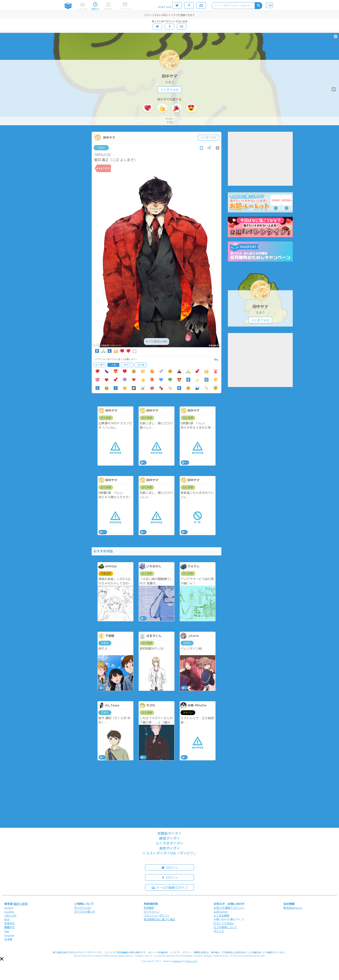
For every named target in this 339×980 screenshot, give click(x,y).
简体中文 (10, 923)
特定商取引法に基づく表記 (159, 919)
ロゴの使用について (225, 927)
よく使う (100, 365)
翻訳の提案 (21, 904)
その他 (141, 365)
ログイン (169, 867)
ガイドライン (152, 912)
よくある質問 (221, 916)
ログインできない (224, 923)
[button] (2, 959)
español (9, 912)
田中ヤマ (169, 76)
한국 (7, 919)
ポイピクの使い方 (85, 912)
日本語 (8, 939)
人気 (114, 365)
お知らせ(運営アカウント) (229, 908)
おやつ (127, 365)
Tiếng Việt (10, 916)
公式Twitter (221, 912)
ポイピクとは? (83, 908)
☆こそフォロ (169, 90)
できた (101, 148)
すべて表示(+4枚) (157, 341)
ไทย (7, 931)
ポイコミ (219, 931)
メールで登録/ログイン (170, 887)
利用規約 (149, 908)
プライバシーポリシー (157, 916)
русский (9, 935)
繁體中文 (10, 927)
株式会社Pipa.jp (293, 908)
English (9, 908)
